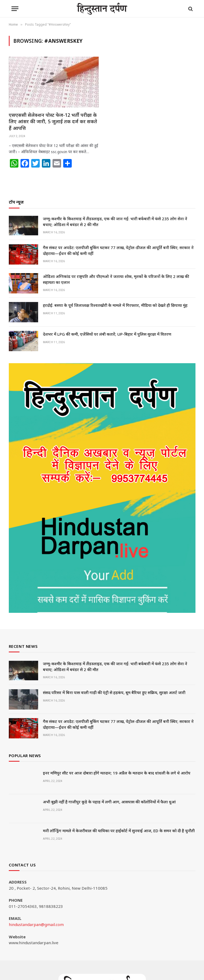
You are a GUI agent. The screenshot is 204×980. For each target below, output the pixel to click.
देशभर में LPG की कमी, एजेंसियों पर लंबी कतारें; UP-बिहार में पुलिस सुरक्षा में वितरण (107, 334)
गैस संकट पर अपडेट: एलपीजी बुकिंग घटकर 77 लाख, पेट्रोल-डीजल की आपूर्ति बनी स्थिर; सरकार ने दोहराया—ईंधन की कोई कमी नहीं (118, 250)
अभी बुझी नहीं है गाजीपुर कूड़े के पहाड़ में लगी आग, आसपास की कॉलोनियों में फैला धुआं (109, 802)
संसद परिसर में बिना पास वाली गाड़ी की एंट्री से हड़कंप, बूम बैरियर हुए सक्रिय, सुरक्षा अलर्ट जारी (114, 692)
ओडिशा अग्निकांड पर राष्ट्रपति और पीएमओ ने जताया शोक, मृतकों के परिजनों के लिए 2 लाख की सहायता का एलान (116, 279)
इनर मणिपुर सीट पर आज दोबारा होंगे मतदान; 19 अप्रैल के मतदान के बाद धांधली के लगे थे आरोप (117, 773)
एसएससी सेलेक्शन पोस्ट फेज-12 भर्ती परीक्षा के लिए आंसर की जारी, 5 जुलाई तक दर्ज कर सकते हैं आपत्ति (53, 121)
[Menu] (15, 9)
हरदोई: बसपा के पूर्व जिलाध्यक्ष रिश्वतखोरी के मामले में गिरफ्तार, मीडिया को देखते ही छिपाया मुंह (115, 305)
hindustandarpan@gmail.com (36, 924)
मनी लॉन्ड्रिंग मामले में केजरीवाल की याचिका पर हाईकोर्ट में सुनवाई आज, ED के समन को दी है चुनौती (119, 831)
